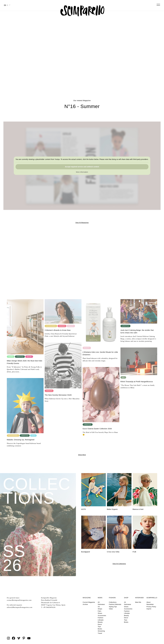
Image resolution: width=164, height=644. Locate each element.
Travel (100, 633)
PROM (82, 77)
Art (99, 607)
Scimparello (152, 598)
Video (111, 609)
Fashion (100, 618)
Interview (139, 598)
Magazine (87, 598)
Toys (99, 627)
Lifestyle (101, 620)
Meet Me (138, 602)
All (99, 602)
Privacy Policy (151, 607)
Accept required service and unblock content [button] (82, 167)
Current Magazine (89, 602)
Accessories (102, 616)
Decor (100, 624)
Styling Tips (113, 607)
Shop (126, 598)
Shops (100, 609)
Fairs (99, 611)
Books (100, 629)
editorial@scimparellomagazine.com (20, 607)
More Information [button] (82, 172)
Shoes (100, 613)
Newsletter (150, 604)
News (100, 598)
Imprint (149, 609)
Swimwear (101, 604)
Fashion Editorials (115, 604)
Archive (85, 604)
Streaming (101, 631)
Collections (113, 602)
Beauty (100, 622)
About (148, 602)
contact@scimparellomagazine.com (19, 600)
